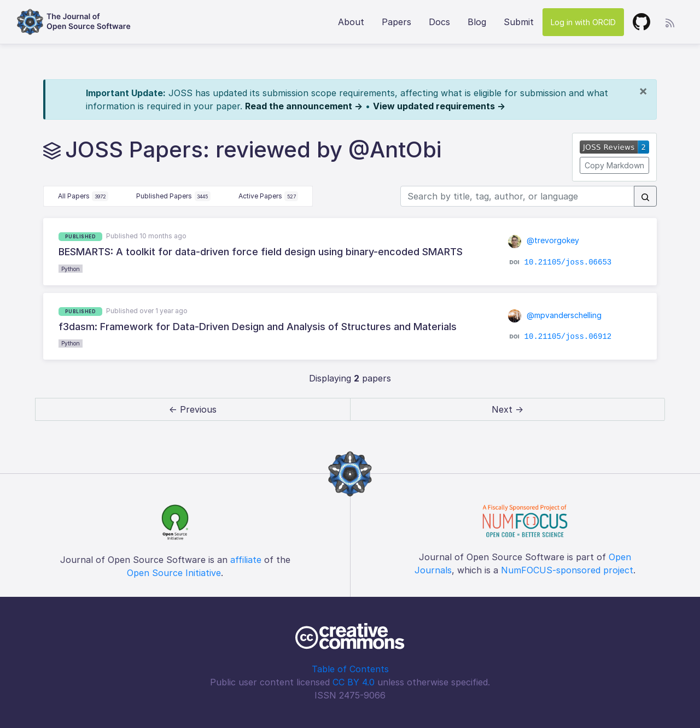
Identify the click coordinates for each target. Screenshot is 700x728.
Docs (439, 22)
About (351, 22)
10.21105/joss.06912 (568, 337)
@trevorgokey (544, 240)
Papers (396, 22)
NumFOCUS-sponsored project (567, 570)
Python (71, 269)
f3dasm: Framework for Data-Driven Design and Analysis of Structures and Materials (258, 327)
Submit (519, 22)
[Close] (643, 91)
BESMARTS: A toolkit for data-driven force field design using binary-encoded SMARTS (261, 252)
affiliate (246, 560)
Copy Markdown (614, 165)
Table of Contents (350, 669)
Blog (477, 22)
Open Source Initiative (174, 573)
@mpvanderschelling (555, 315)
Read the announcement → (304, 106)
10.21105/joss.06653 (568, 262)
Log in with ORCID (583, 22)
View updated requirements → (439, 106)
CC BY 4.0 (354, 682)
